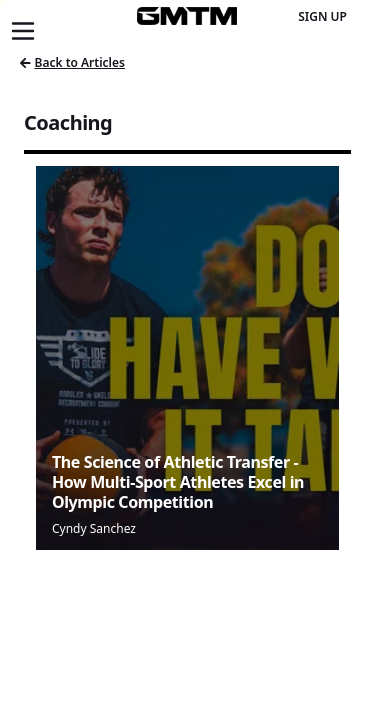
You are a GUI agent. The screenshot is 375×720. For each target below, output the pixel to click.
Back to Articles (72, 62)
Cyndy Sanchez (94, 528)
